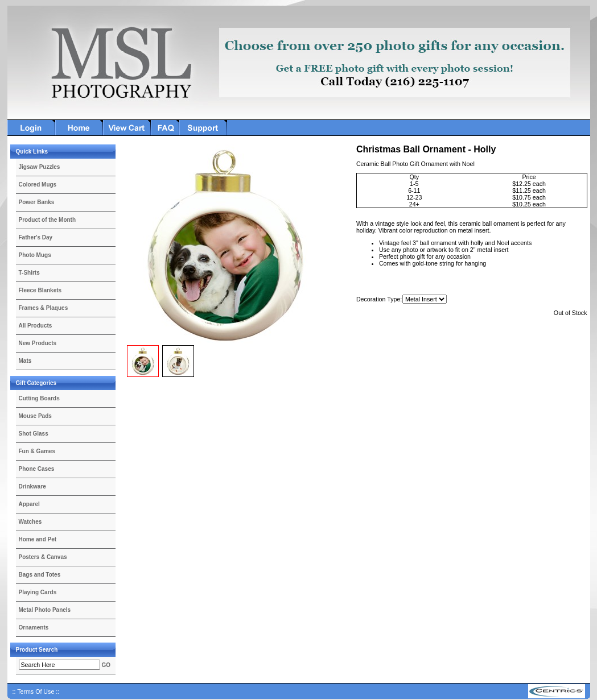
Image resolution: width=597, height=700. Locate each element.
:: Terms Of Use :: (36, 691)
